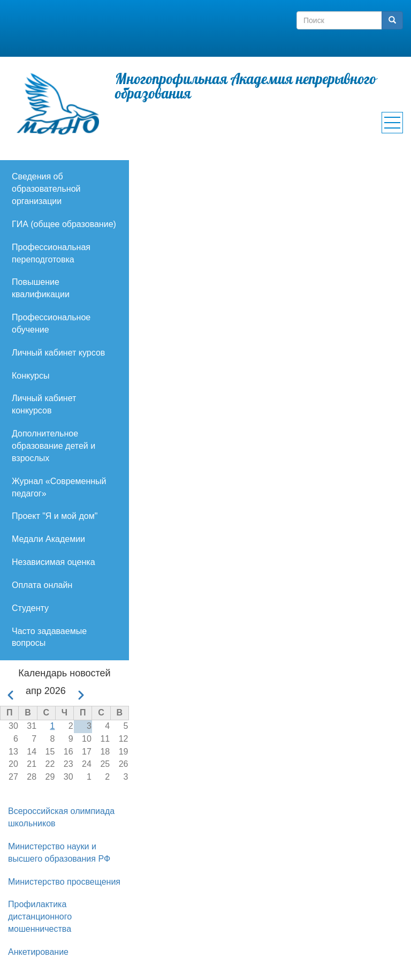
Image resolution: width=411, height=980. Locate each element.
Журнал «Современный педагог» (59, 487)
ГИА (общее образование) (64, 224)
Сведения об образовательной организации (46, 189)
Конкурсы (31, 376)
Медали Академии (48, 539)
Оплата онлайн (42, 585)
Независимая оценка (54, 562)
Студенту (30, 608)
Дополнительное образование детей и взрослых (54, 446)
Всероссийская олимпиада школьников (61, 817)
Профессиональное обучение (51, 323)
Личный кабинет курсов (58, 353)
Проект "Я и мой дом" (55, 516)
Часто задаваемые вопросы (49, 637)
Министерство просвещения (64, 882)
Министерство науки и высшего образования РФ (59, 853)
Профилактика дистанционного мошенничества (40, 917)
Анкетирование (38, 952)
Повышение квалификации (41, 288)
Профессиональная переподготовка (51, 253)
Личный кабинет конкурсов (44, 404)
